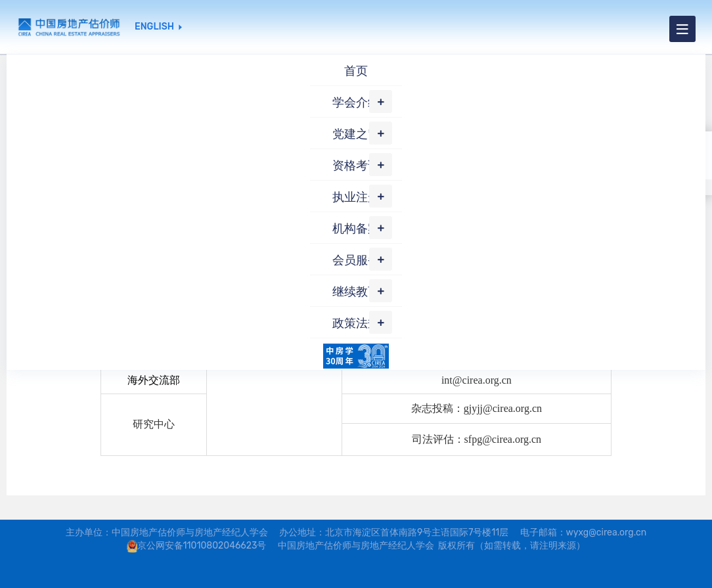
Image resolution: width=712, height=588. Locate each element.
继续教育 (356, 292)
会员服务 (356, 260)
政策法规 (356, 323)
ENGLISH (154, 27)
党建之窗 (356, 134)
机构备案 (356, 229)
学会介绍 (356, 102)
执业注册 (356, 197)
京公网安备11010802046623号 (202, 546)
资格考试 (356, 166)
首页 (356, 71)
